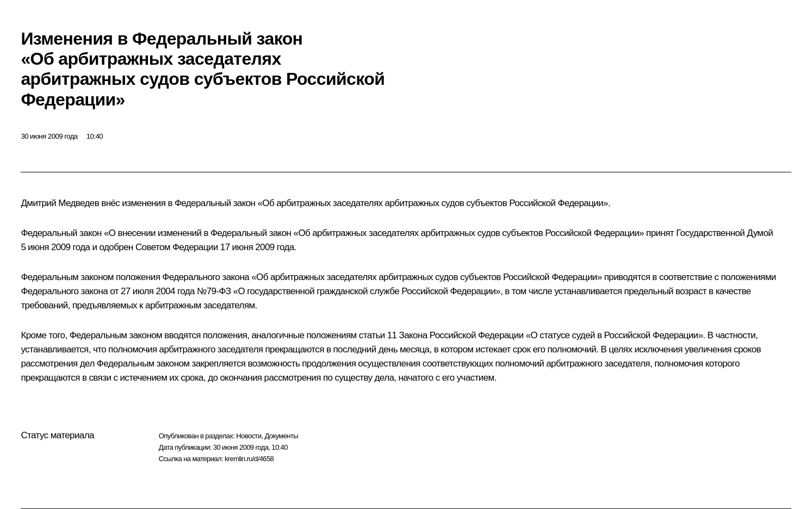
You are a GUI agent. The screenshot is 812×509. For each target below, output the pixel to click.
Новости (249, 436)
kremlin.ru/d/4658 (249, 459)
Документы (281, 436)
